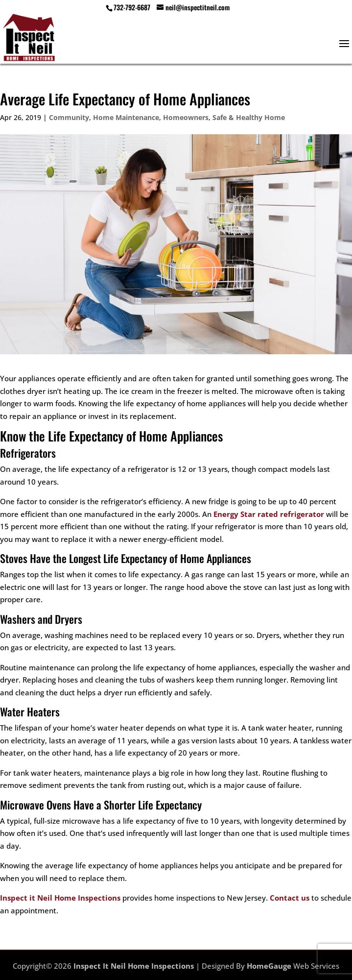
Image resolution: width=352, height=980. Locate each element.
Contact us (290, 898)
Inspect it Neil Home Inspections (60, 898)
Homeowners (186, 117)
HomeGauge (269, 966)
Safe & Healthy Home (249, 117)
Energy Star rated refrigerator (269, 514)
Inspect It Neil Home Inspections (134, 966)
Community (69, 117)
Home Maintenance (126, 117)
